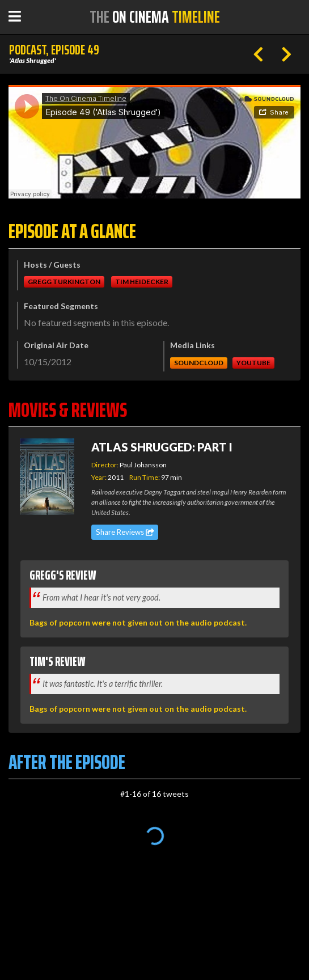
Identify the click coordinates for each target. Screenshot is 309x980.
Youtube (253, 363)
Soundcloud (199, 363)
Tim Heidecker (142, 282)
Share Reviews (125, 532)
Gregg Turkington (64, 282)
